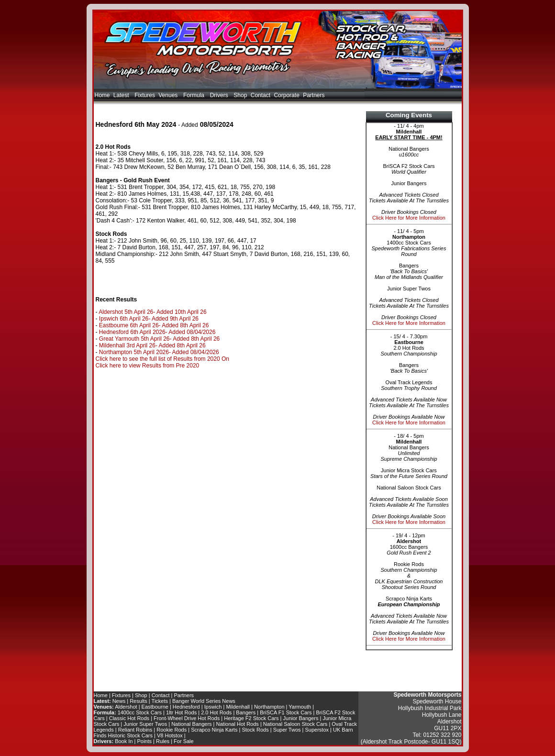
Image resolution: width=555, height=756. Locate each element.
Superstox (317, 730)
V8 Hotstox (170, 735)
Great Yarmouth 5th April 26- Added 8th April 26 (159, 339)
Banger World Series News (204, 701)
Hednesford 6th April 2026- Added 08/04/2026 (157, 332)
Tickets (160, 701)
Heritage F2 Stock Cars (251, 718)
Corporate (286, 95)
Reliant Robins (135, 730)
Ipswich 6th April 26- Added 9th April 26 (149, 319)
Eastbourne (155, 707)
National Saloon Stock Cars (295, 724)
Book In (124, 741)
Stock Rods (255, 730)
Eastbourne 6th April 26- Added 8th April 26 (154, 325)
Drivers (220, 95)
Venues (169, 95)
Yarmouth (300, 707)
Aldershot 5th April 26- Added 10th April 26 (153, 312)
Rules (163, 741)
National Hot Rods (238, 724)
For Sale (184, 741)
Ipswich (213, 707)
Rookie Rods (172, 730)
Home (102, 95)
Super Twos (287, 730)
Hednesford (186, 707)
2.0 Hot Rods (216, 712)
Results (139, 701)
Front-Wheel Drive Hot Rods (187, 718)
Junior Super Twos (145, 724)
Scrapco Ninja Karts (214, 730)
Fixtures (145, 95)
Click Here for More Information (409, 218)
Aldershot (126, 707)
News (119, 701)
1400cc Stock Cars (140, 712)
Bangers (246, 712)
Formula (195, 95)
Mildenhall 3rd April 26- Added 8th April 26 (152, 345)
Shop (240, 95)
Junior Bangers (301, 718)
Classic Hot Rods (129, 718)
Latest (122, 95)
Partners (314, 95)
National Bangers (191, 724)
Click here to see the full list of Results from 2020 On (162, 359)
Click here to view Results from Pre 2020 (148, 366)
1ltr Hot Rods (181, 712)
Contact (261, 95)
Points (144, 741)
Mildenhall (238, 707)
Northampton (269, 707)
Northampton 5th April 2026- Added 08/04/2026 (159, 352)
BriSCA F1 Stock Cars (286, 712)
